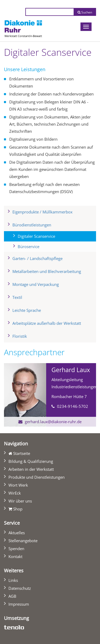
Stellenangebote (23, 541)
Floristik (20, 336)
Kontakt (15, 556)
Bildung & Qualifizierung (31, 461)
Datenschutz (20, 588)
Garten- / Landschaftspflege (37, 258)
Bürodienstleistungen (32, 225)
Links (13, 580)
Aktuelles (17, 533)
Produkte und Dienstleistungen (37, 477)
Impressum (19, 604)
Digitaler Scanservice (45, 236)
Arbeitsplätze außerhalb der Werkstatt (47, 323)
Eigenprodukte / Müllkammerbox (42, 212)
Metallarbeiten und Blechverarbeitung (47, 271)
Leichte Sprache (27, 310)
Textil (17, 297)
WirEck (15, 493)
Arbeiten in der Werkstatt (31, 469)
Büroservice (28, 246)
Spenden (16, 549)
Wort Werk (18, 485)
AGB (12, 596)
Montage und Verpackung (36, 284)
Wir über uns (20, 501)
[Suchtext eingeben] (50, 12)
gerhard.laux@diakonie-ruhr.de (53, 422)
